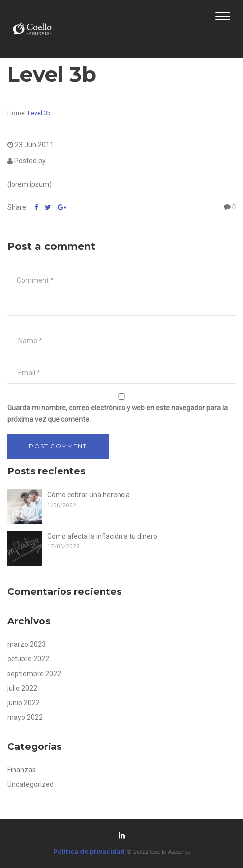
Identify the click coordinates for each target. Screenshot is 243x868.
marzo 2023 (27, 644)
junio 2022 (24, 703)
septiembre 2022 (34, 674)
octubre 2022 (28, 659)
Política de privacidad (90, 852)
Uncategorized (30, 784)
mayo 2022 (25, 717)
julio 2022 (22, 688)
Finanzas (22, 770)
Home (16, 113)
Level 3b (39, 113)
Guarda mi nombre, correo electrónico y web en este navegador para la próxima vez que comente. (118, 414)
